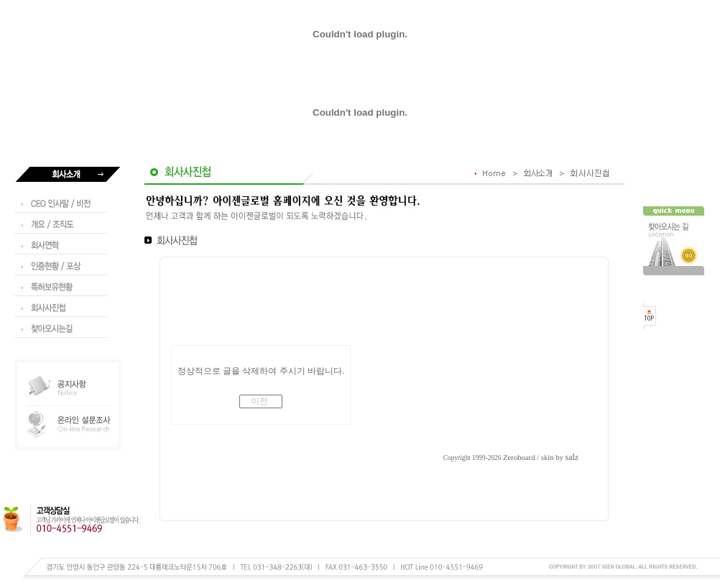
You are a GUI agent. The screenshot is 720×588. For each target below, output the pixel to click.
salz (572, 457)
